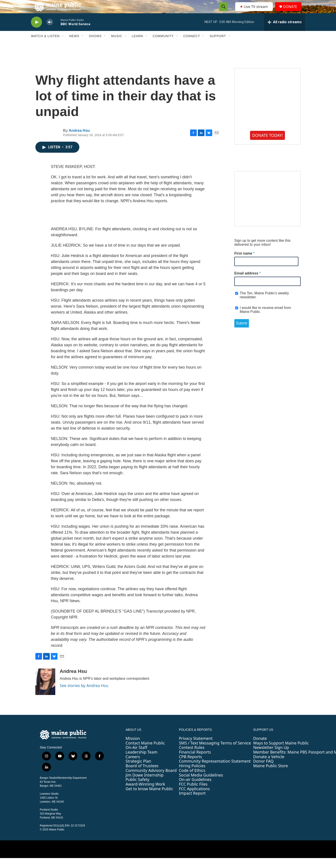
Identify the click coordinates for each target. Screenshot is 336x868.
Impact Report (192, 803)
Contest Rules (192, 757)
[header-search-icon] (222, 12)
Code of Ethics (192, 780)
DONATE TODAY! (267, 145)
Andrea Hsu (79, 140)
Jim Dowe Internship (145, 785)
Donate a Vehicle (269, 767)
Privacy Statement (196, 748)
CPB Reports (190, 767)
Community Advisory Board (151, 780)
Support (218, 46)
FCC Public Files (193, 794)
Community (163, 46)
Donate (260, 748)
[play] (36, 32)
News (74, 46)
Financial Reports (195, 762)
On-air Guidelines (195, 789)
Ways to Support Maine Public (281, 753)
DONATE (293, 12)
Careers (133, 767)
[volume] (50, 32)
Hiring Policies (192, 776)
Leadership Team (141, 762)
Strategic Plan (138, 771)
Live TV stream (254, 11)
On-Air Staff (136, 757)
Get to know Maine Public (149, 799)
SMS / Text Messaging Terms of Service (215, 753)
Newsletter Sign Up (271, 757)
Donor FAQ (263, 771)
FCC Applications (194, 799)
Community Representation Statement (215, 771)
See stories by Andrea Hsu (84, 695)
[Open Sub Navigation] (63, 46)
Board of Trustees (142, 776)
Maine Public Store (270, 776)
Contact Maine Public (145, 753)
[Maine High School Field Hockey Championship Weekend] (267, 209)
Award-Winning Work (145, 794)
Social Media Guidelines (201, 785)
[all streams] (285, 32)
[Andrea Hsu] (45, 692)
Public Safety (137, 789)
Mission (133, 748)
